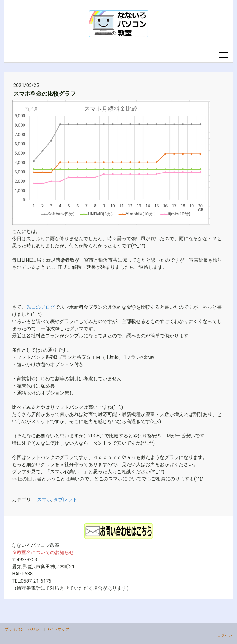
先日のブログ (41, 307)
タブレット (65, 500)
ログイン (225, 635)
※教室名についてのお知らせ (43, 552)
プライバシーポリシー (24, 629)
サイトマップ (58, 629)
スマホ (44, 500)
